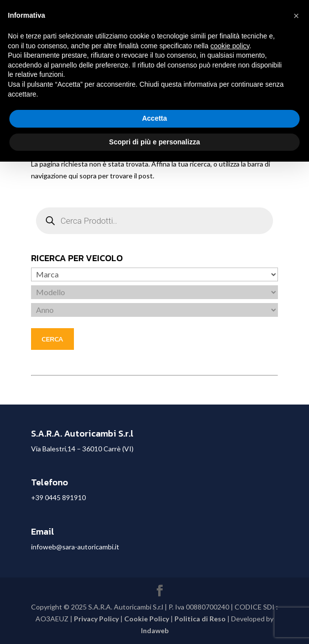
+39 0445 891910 (58, 497)
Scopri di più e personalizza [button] (154, 142)
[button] (296, 16)
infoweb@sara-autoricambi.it (75, 547)
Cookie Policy (147, 619)
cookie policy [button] (230, 46)
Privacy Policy (96, 619)
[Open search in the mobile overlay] (155, 221)
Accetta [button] (154, 118)
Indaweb (155, 630)
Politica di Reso (200, 619)
